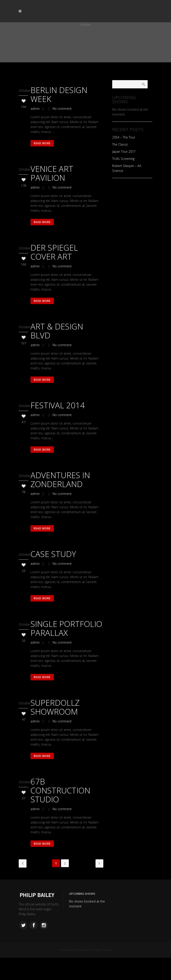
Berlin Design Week (59, 95)
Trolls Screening (123, 159)
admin (35, 109)
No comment (62, 109)
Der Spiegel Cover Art (54, 257)
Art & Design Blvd (57, 338)
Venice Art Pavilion (52, 176)
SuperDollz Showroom (55, 725)
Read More (43, 144)
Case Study (53, 567)
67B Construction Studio (60, 810)
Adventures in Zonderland (60, 491)
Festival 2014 (58, 414)
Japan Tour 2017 (124, 151)
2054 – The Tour (124, 137)
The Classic (120, 144)
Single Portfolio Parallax (66, 644)
